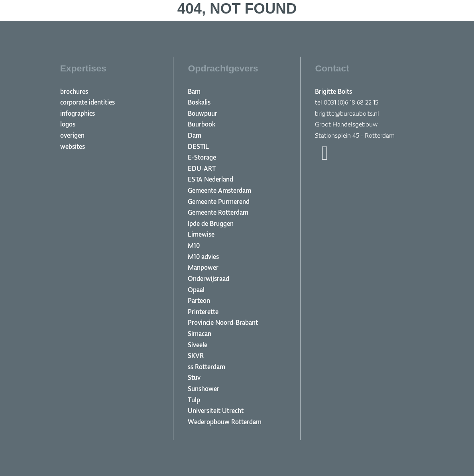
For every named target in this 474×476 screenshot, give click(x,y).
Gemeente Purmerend (219, 201)
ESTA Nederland (210, 179)
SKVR (196, 356)
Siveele (198, 345)
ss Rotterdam (207, 367)
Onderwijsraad (208, 278)
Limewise (201, 234)
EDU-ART (202, 168)
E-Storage (202, 157)
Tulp (194, 400)
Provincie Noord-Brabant (223, 322)
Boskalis (199, 102)
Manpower (203, 267)
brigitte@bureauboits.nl (347, 113)
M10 (194, 245)
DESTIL (198, 146)
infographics (78, 113)
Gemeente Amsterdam (219, 190)
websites (73, 146)
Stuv (194, 377)
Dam (195, 135)
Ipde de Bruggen (211, 223)
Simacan (200, 334)
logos (68, 124)
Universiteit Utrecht (216, 411)
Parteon (199, 300)
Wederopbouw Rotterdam (225, 422)
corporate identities (88, 102)
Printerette (203, 312)
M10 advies (203, 257)
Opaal (196, 290)
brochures (74, 91)
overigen (72, 135)
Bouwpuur (203, 113)
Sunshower (204, 389)
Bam (194, 91)
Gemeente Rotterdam (218, 212)
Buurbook (202, 124)
